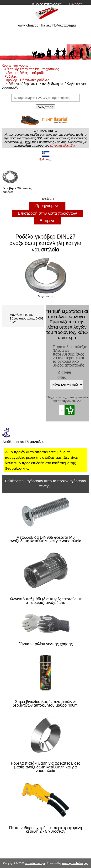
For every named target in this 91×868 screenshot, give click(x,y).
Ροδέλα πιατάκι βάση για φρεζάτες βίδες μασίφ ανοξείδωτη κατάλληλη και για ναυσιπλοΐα (46, 767)
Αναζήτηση (45, 107)
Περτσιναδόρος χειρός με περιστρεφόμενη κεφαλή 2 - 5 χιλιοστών (45, 830)
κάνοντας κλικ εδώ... (64, 146)
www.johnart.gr (35, 863)
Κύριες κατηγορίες (47, 4)
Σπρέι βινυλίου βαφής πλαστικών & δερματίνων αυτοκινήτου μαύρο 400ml (46, 704)
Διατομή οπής (64, 375)
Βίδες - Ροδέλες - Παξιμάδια (25, 73)
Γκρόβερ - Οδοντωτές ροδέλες (27, 80)
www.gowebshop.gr (75, 863)
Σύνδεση (76, 4)
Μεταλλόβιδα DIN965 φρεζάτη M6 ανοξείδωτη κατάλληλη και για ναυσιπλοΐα (45, 539)
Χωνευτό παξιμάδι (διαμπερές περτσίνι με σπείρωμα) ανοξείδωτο (46, 601)
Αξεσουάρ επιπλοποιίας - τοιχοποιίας (32, 69)
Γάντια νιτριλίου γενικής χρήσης (46, 644)
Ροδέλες (11, 76)
